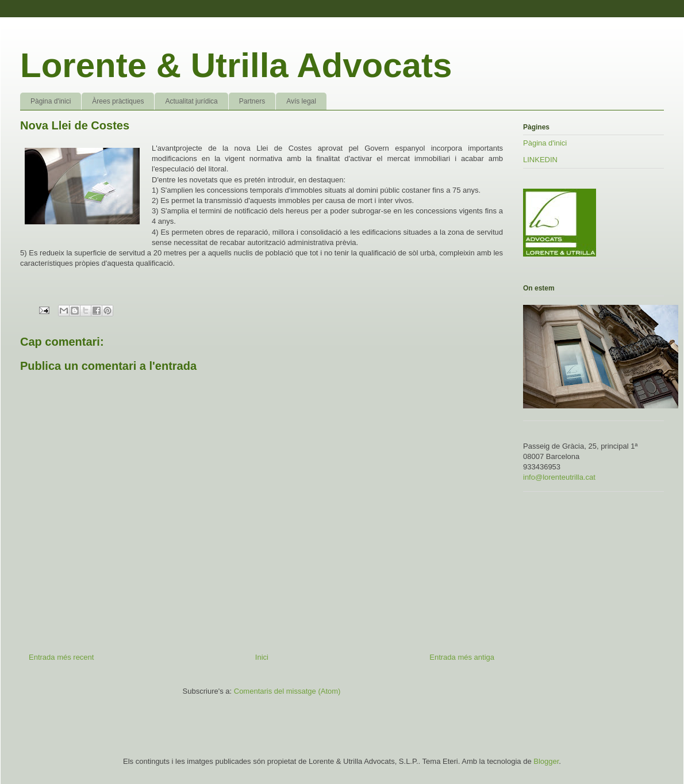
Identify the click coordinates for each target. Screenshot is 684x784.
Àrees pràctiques (118, 101)
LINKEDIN (540, 160)
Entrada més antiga (462, 657)
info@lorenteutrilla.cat (559, 477)
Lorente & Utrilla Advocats (236, 65)
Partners (252, 101)
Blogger (546, 761)
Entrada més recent (61, 657)
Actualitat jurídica (191, 101)
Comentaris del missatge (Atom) (287, 691)
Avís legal (301, 101)
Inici (262, 657)
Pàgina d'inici (51, 101)
